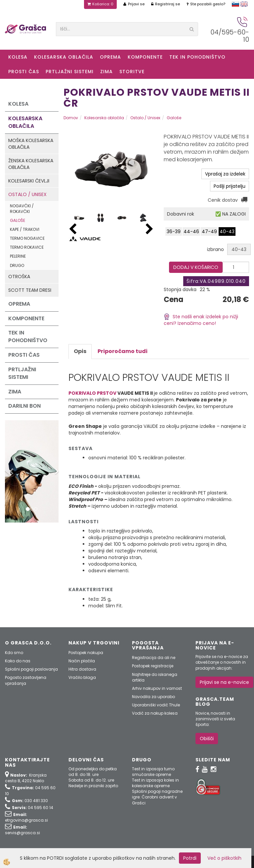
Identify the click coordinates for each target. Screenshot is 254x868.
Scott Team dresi (30, 290)
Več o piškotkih (224, 858)
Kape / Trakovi (25, 229)
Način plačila (82, 661)
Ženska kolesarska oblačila (31, 164)
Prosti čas (24, 72)
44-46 (191, 231)
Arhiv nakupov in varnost (157, 688)
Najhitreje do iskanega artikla (155, 677)
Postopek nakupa (86, 653)
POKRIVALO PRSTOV (92, 393)
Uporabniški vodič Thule (156, 705)
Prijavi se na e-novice (224, 682)
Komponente (145, 57)
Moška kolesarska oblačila (31, 144)
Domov (71, 118)
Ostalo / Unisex (27, 194)
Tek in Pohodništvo (197, 57)
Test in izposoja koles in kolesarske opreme (155, 783)
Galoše (18, 220)
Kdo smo (14, 653)
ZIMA (106, 72)
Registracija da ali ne (154, 658)
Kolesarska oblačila (64, 57)
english (244, 4)
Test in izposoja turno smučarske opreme (153, 772)
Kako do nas (18, 661)
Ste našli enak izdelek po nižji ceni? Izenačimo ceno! (201, 320)
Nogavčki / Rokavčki (22, 209)
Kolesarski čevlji (29, 181)
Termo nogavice (27, 238)
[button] (149, 229)
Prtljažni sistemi (70, 72)
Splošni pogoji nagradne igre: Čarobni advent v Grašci (157, 797)
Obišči (207, 739)
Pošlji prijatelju (230, 186)
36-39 (174, 231)
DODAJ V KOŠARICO (196, 267)
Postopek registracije (153, 666)
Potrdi (190, 858)
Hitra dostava (82, 669)
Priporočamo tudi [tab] (123, 351)
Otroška (19, 277)
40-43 (227, 231)
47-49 (209, 231)
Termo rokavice (27, 247)
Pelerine (18, 256)
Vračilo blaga (82, 677)
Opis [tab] (80, 351)
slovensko (235, 4)
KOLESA (18, 57)
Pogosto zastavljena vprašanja (26, 680)
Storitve (132, 72)
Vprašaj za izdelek (225, 174)
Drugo (17, 265)
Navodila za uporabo (153, 697)
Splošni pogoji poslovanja (31, 669)
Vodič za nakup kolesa (155, 713)
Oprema (110, 57)
